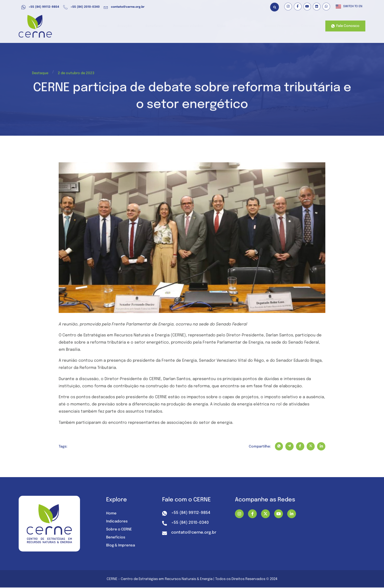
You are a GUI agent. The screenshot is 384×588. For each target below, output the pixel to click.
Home (112, 26)
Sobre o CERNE (120, 530)
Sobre (249, 26)
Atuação (134, 26)
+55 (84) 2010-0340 (81, 7)
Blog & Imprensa (121, 546)
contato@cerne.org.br (124, 7)
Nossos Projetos (278, 26)
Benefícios (161, 26)
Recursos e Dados (195, 26)
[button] (275, 7)
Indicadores (117, 522)
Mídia (227, 26)
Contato (307, 26)
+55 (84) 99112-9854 (40, 7)
